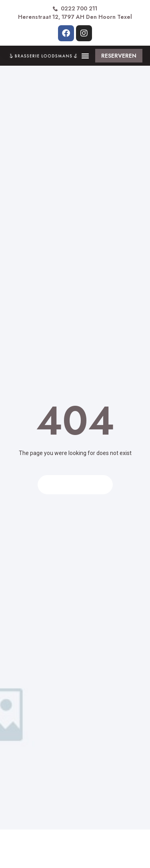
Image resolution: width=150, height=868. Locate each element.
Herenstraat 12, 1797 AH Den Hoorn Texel (75, 17)
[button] (85, 56)
